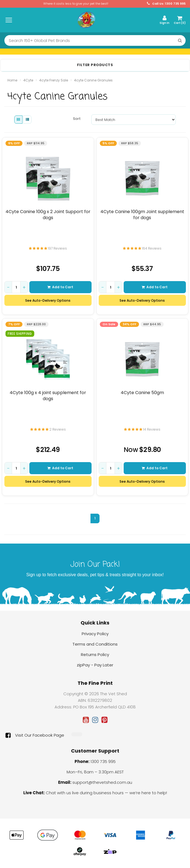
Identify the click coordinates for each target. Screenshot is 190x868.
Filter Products (95, 65)
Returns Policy (95, 654)
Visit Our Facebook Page (35, 735)
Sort (77, 119)
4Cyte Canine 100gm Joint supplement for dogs (142, 215)
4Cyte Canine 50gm (142, 393)
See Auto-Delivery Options (48, 300)
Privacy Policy (95, 634)
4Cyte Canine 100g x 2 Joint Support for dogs (48, 215)
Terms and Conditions (95, 644)
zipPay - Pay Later (95, 665)
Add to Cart (60, 287)
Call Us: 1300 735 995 (166, 4)
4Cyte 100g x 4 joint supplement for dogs (48, 396)
